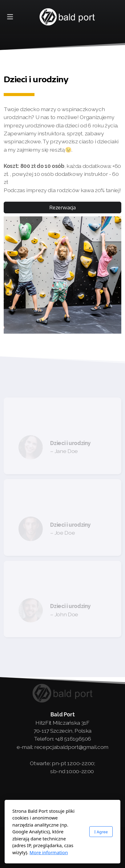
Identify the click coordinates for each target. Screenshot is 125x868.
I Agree (101, 832)
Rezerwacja (62, 207)
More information (49, 852)
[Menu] (10, 17)
